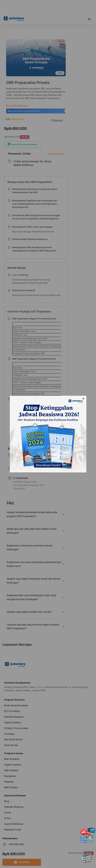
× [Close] (83, 399)
